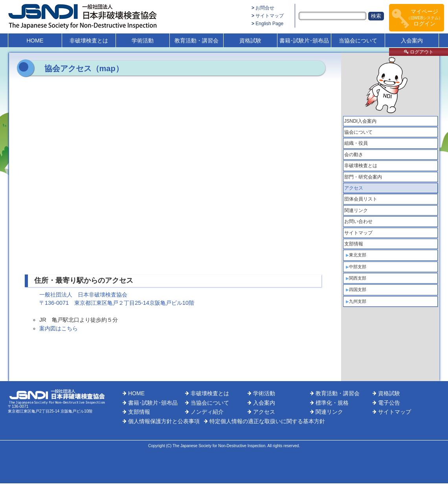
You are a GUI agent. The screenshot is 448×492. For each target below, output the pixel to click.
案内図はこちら (59, 328)
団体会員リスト (361, 199)
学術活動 (143, 41)
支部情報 (354, 244)
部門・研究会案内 (363, 177)
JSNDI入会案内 (361, 121)
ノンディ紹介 (207, 412)
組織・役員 (356, 143)
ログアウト (419, 52)
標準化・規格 (332, 403)
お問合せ (265, 8)
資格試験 (250, 41)
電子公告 (389, 403)
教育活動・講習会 (196, 41)
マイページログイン (425, 18)
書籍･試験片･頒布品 (304, 41)
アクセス (354, 188)
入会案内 (412, 41)
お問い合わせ (358, 221)
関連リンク (356, 210)
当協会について (358, 41)
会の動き (354, 155)
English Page (269, 24)
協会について (358, 132)
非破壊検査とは (89, 41)
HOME (35, 41)
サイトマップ (270, 16)
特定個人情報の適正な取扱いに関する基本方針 (267, 421)
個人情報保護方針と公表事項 (164, 421)
